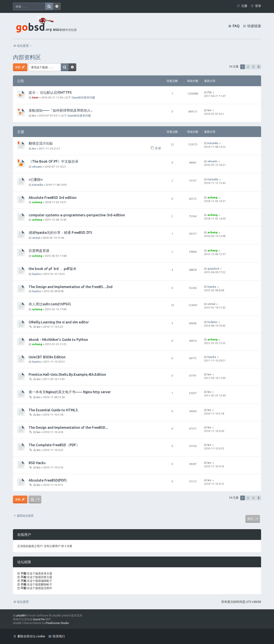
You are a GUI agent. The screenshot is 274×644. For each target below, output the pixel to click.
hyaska (36, 274)
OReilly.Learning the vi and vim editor (59, 322)
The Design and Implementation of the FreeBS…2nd (71, 287)
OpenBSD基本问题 (83, 97)
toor (35, 97)
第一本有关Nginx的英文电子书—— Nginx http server (70, 392)
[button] (259, 67)
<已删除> (36, 179)
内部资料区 (27, 57)
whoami (37, 167)
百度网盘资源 (39, 251)
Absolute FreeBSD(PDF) (48, 480)
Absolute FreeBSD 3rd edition (53, 198)
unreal (36, 238)
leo (34, 115)
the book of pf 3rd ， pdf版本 (53, 269)
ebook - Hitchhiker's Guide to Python (58, 340)
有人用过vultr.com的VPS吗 (50, 304)
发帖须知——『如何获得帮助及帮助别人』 (61, 110)
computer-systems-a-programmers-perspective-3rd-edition (77, 215)
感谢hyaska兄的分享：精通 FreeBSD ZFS (60, 232)
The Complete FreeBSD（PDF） (54, 445)
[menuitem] (256, 6)
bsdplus (212, 322)
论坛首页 (21, 602)
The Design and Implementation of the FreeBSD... (68, 427)
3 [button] (253, 67)
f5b (210, 92)
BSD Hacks (37, 463)
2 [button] (248, 67)
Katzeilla (213, 143)
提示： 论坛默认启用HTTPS (50, 92)
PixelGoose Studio (57, 623)
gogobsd (213, 268)
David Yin (39, 619)
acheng (37, 202)
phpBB (21, 615)
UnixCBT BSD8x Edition (47, 357)
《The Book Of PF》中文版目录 (54, 161)
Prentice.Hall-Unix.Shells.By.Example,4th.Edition (67, 374)
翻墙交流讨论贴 (41, 143)
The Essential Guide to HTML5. (54, 410)
